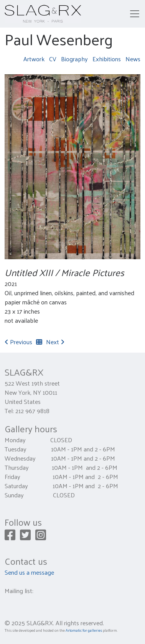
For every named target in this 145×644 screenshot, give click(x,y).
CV (53, 59)
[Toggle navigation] (135, 14)
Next (55, 342)
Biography (74, 59)
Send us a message (29, 572)
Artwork (34, 59)
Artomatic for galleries (84, 630)
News (133, 59)
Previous (18, 342)
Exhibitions (107, 59)
